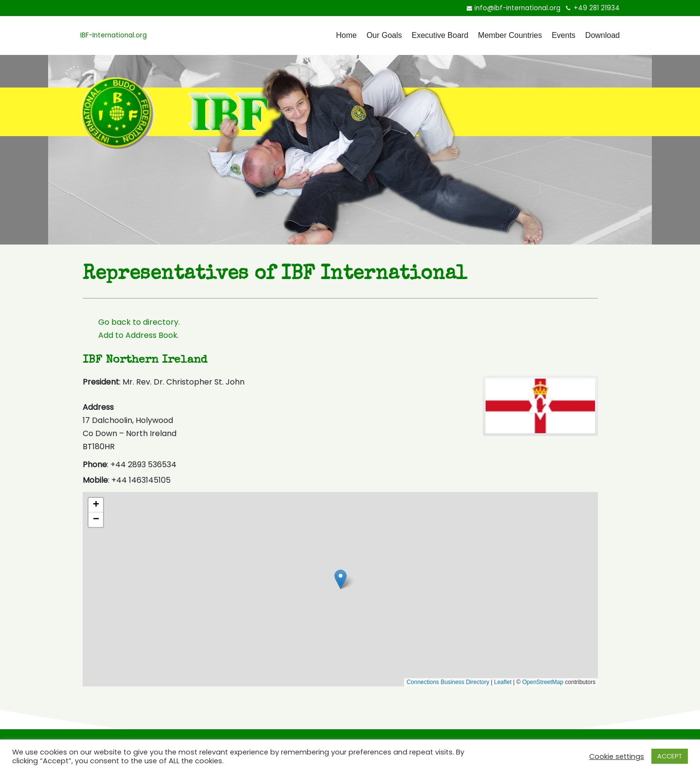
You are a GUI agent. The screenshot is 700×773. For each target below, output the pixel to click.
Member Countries (510, 35)
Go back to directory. (139, 322)
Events (564, 35)
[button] (375, 571)
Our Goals (384, 35)
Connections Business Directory (448, 682)
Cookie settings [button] (617, 756)
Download (603, 35)
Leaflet (503, 682)
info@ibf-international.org (517, 8)
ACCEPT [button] (670, 756)
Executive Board (440, 35)
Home (346, 35)
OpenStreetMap (543, 682)
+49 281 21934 (597, 8)
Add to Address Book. (139, 335)
